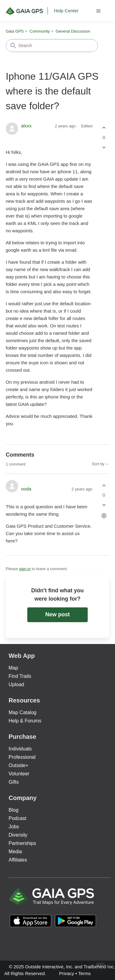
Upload (16, 684)
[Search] (52, 46)
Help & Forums (25, 721)
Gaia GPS (15, 31)
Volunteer (19, 774)
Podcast (17, 818)
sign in (25, 569)
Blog (13, 810)
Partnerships (22, 843)
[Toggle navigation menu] (98, 11)
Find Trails (20, 676)
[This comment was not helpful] (104, 505)
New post (57, 614)
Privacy (66, 973)
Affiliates (18, 860)
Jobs (14, 827)
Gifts (14, 782)
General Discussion (73, 31)
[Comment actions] (104, 516)
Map (13, 668)
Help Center (66, 11)
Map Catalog (23, 712)
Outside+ (18, 765)
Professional (22, 757)
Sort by (100, 464)
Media (15, 852)
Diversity (18, 835)
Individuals (20, 749)
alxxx (26, 126)
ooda (26, 489)
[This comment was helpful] (104, 485)
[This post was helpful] (104, 128)
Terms (84, 973)
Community (40, 31)
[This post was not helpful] (104, 147)
